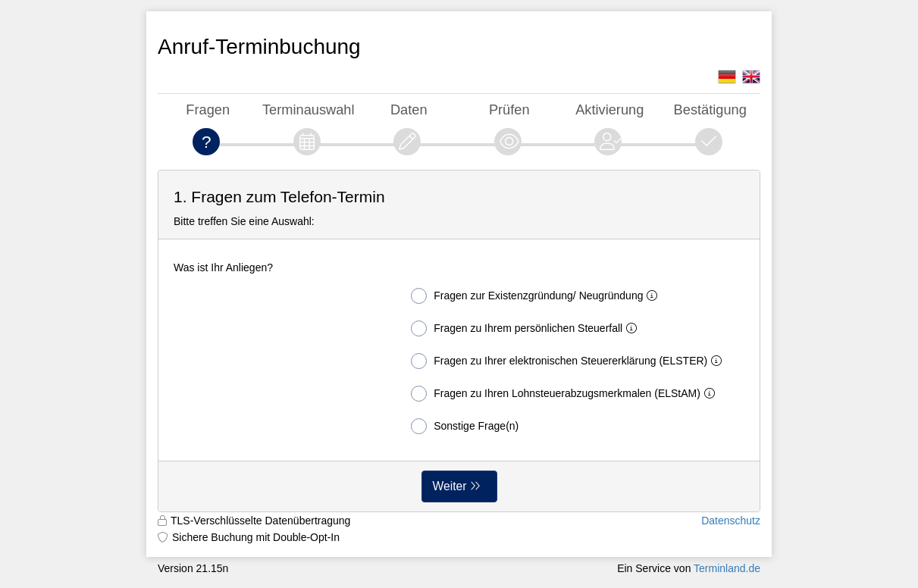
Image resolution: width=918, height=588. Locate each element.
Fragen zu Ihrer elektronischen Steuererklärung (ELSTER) (569, 361)
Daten (409, 109)
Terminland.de (727, 568)
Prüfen (509, 109)
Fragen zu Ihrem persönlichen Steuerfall (527, 328)
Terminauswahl (309, 109)
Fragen (208, 109)
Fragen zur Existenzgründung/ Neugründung (537, 296)
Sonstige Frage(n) (465, 426)
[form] (459, 341)
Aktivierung (609, 109)
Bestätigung (710, 109)
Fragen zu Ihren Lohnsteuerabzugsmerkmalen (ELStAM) (566, 394)
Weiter (450, 486)
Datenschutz (731, 521)
